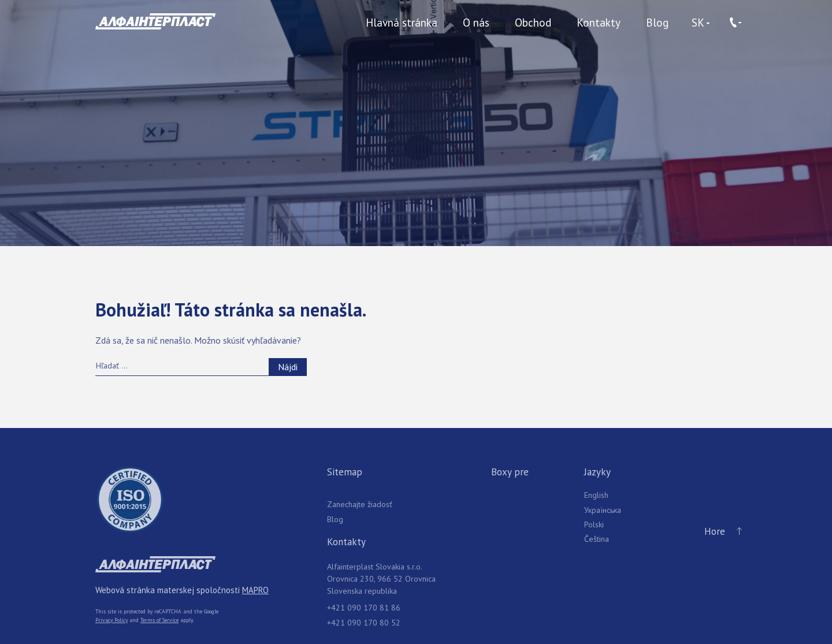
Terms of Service (159, 620)
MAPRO (255, 590)
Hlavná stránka (402, 23)
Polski (594, 524)
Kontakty (599, 23)
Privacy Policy (112, 620)
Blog (657, 23)
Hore (720, 532)
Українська (603, 510)
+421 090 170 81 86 (364, 608)
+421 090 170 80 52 (364, 623)
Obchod (533, 23)
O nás (476, 23)
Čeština (597, 539)
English (596, 495)
